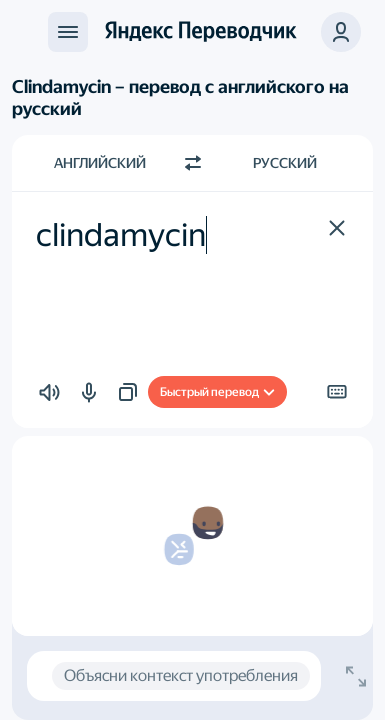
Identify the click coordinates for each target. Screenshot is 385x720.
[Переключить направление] (193, 163)
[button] (341, 32)
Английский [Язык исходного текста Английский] (100, 163)
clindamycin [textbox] (121, 235)
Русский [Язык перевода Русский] (285, 163)
